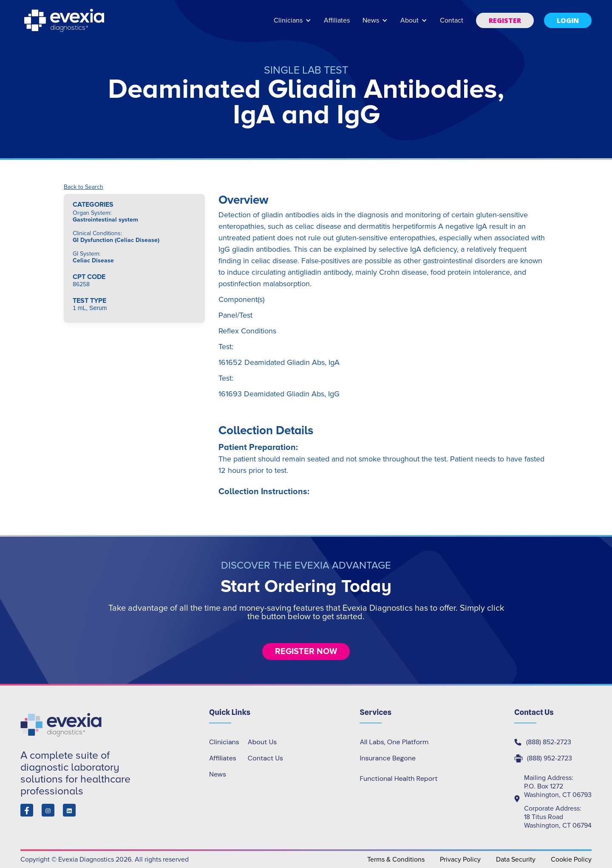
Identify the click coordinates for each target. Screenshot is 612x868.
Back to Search (84, 187)
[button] (292, 24)
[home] (65, 20)
